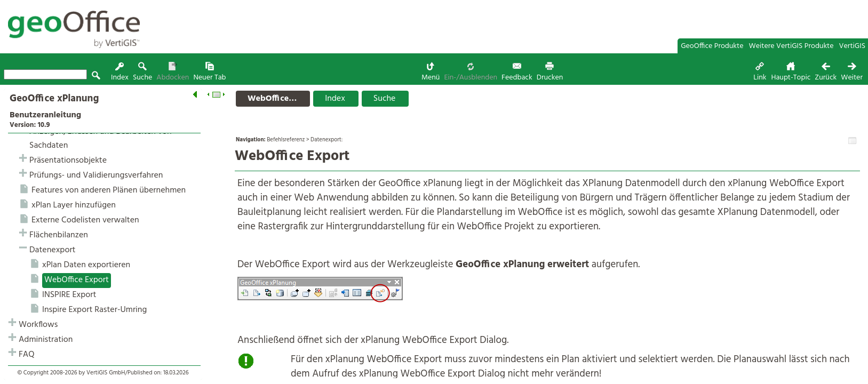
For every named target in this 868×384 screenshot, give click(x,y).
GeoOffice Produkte (712, 46)
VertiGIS (852, 46)
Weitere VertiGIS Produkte (791, 46)
